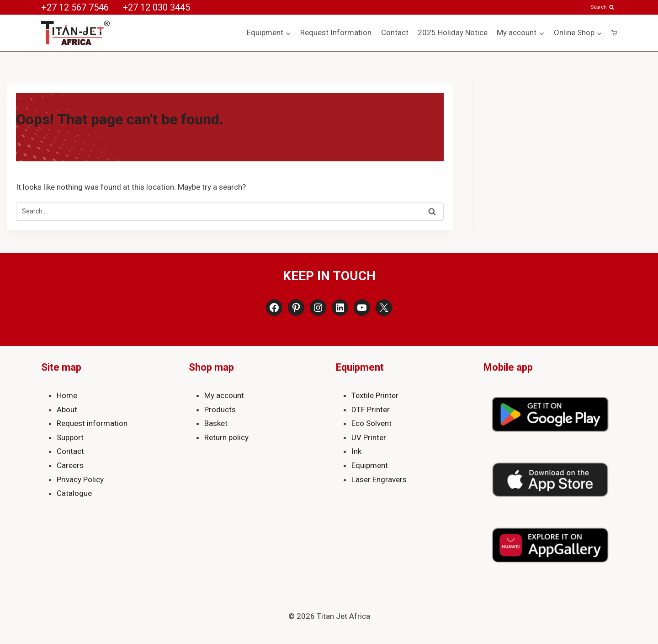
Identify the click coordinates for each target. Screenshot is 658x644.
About (67, 410)
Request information (92, 423)
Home (67, 395)
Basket (216, 423)
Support (70, 437)
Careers (70, 465)
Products (220, 410)
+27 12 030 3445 (156, 7)
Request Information (336, 32)
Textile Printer (375, 395)
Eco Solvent (371, 423)
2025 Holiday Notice (453, 32)
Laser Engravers (379, 479)
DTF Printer (371, 410)
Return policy (226, 437)
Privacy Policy (80, 479)
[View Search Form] (603, 7)
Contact (395, 32)
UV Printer (369, 437)
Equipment (370, 465)
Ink (356, 451)
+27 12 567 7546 (75, 7)
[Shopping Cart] (614, 33)
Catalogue (74, 493)
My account (224, 395)
